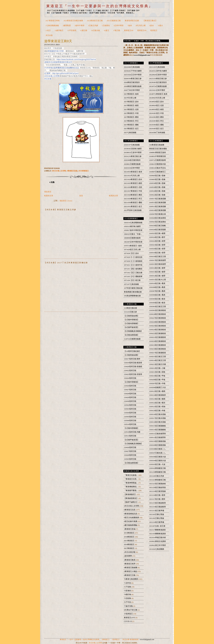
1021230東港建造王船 (158, 472)
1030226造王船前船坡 (158, 322)
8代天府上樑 (141, 26)
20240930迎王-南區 (156, 109)
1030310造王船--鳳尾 (157, 283)
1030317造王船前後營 (158, 260)
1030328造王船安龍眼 (158, 230)
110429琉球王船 (130, 397)
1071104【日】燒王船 (132, 280)
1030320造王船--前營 (157, 249)
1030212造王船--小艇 (157, 368)
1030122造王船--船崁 (157, 403)
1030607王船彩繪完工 (158, 172)
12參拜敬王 (59, 30)
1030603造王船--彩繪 (157, 179)
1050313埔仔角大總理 (132, 226)
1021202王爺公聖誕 (157, 518)
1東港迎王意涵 (130, 529)
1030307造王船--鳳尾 (157, 291)
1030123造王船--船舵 (157, 399)
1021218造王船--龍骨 (157, 495)
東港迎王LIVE (130, 618)
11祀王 (48, 30)
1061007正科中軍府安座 (133, 242)
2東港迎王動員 (130, 560)
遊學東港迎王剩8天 (58, 41)
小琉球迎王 (129, 614)
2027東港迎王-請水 (131, 102)
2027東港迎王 (129, 548)
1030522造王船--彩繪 (157, 195)
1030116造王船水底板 (157, 422)
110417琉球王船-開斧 (132, 359)
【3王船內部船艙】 (131, 324)
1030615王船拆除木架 (158, 164)
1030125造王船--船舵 (157, 391)
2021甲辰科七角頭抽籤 (133, 210)
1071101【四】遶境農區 (133, 269)
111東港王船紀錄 (130, 308)
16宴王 (107, 30)
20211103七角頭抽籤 (157, 67)
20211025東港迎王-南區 (133, 183)
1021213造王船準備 (157, 511)
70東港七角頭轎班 (131, 579)
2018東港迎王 (129, 537)
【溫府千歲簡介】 (131, 502)
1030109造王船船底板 (158, 445)
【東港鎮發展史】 (131, 498)
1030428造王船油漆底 (158, 218)
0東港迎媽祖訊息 (131, 514)
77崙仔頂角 (129, 606)
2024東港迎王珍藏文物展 (73, 21)
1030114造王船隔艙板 (157, 430)
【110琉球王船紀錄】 (132, 351)
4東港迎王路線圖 (131, 568)
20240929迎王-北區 (156, 106)
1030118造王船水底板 (157, 414)
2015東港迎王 (84, 171)
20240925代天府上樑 (157, 98)
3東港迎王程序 (130, 564)
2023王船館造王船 (114, 21)
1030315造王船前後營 (158, 264)
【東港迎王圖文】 (150, 21)
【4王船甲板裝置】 (131, 327)
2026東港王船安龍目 (132, 82)
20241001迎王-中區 (156, 113)
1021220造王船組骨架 (158, 488)
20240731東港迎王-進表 (158, 94)
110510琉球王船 (130, 424)
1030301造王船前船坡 (158, 310)
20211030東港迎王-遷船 (133, 203)
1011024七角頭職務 (157, 549)
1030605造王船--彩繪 (157, 176)
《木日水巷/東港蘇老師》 (130, 639)
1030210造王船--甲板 (157, 376)
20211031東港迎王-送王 (133, 207)
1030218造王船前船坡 (158, 349)
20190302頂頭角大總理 (133, 149)
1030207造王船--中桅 (157, 384)
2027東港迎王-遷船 (131, 125)
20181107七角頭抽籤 (132, 145)
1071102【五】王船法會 (133, 273)
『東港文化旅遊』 (131, 475)
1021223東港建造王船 (158, 480)
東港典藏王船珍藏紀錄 (133, 292)
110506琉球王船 (130, 421)
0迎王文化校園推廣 (132, 518)
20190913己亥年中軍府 (133, 153)
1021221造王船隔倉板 (158, 484)
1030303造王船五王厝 (158, 307)
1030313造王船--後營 (157, 272)
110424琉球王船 (130, 378)
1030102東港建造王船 (158, 468)
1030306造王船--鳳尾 (157, 295)
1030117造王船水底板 (157, 418)
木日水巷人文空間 (95, 643)
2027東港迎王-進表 (131, 94)
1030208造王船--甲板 (157, 380)
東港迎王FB (129, 30)
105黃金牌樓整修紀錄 (132, 296)
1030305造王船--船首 (157, 299)
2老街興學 (128, 556)
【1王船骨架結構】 (131, 316)
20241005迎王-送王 (156, 129)
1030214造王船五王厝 (158, 360)
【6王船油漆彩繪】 (131, 335)
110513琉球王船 (130, 436)
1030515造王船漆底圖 (158, 203)
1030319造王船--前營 (157, 253)
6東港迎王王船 (130, 575)
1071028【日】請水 (131, 253)
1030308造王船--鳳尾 (157, 287)
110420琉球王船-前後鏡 (133, 367)
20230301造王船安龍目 (158, 82)
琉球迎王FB (142, 30)
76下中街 (128, 602)
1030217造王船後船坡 (158, 353)
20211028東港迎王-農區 (133, 195)
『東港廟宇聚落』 (131, 491)
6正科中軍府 (119, 26)
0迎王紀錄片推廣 (131, 521)
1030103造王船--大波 (157, 464)
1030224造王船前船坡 (158, 330)
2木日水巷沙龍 (130, 552)
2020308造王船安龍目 (132, 160)
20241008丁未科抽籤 (157, 133)
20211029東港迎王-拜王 (133, 199)
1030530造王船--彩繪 (157, 183)
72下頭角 (128, 587)
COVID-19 (128, 621)
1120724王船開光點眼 (132, 339)
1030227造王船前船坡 (158, 318)
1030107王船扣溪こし (158, 453)
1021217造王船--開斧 (157, 499)
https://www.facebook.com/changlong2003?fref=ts (76, 59)
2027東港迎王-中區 (131, 113)
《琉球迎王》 (116, 639)
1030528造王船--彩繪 (157, 187)
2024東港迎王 (129, 545)
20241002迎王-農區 (156, 117)
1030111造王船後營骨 (157, 437)
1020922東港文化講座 (158, 541)
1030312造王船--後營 (157, 276)
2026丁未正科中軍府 (132, 90)
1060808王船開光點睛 (132, 238)
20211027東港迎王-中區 (133, 191)
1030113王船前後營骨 (157, 434)
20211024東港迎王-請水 (133, 179)
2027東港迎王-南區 (131, 106)
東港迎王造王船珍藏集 (158, 149)
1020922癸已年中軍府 (158, 545)
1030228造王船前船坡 (158, 314)
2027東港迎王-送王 (131, 129)
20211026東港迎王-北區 (133, 187)
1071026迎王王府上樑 (132, 250)
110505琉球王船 (130, 417)
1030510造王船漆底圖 (158, 210)
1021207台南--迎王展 (157, 526)
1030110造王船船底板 (157, 441)
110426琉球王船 (130, 386)
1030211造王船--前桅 (157, 372)
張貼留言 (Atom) (66, 201)
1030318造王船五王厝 (158, 257)
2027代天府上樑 (130, 98)
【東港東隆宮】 (130, 494)
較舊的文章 (113, 196)
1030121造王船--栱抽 (157, 407)
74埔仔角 (128, 595)
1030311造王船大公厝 (157, 280)
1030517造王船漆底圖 (158, 199)
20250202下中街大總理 (133, 71)
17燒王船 (117, 30)
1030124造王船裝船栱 (158, 395)
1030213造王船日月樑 (158, 364)
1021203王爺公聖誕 (157, 514)
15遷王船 (84, 30)
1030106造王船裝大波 (158, 457)
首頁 (81, 196)
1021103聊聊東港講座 (157, 534)
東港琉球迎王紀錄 (132, 21)
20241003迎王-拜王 (156, 121)
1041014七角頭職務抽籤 (133, 223)
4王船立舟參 (93, 26)
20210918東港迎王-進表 (133, 172)
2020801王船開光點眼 (132, 164)
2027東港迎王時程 (53, 21)
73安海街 (128, 591)
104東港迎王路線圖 (157, 145)
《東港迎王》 (106, 639)
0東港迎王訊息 (72, 171)
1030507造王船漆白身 (158, 214)
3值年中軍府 (79, 26)
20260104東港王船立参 (133, 79)
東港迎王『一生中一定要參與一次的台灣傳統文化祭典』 (100, 6)
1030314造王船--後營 (157, 268)
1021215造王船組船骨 (158, 503)
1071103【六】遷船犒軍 (133, 276)
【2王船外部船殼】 (131, 320)
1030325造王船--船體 (157, 233)
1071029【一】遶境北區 (133, 257)
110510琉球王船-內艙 (132, 432)
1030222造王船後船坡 (158, 333)
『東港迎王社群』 (131, 479)
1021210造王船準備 (157, 522)
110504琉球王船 (130, 413)
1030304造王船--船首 (157, 303)
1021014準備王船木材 (158, 538)
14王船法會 (96, 30)
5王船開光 (106, 26)
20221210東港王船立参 (158, 79)
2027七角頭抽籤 (130, 133)
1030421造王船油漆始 (158, 222)
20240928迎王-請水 (156, 102)
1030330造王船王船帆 (158, 226)
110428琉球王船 (130, 394)
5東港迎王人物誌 (131, 571)
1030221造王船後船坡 (158, 337)
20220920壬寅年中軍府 (158, 75)
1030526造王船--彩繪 (157, 191)
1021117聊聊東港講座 (157, 530)
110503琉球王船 (130, 409)
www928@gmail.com (142, 55)
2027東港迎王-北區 (131, 109)
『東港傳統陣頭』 (131, 487)
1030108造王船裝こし (158, 449)
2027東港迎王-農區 (131, 117)
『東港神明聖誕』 (131, 483)
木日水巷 (49, 35)
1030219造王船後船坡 (158, 345)
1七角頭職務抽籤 (52, 26)
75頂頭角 (128, 598)
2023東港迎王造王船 (95, 21)
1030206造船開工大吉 (158, 387)
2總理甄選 (67, 26)
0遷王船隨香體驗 (131, 525)
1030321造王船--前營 (157, 245)
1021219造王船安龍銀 (158, 491)
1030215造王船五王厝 (158, 357)
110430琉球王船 (130, 401)
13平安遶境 (72, 30)
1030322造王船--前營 (157, 241)
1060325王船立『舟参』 (133, 234)
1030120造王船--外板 (157, 411)
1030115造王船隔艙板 (157, 426)
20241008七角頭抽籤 (132, 67)
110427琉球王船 (130, 390)
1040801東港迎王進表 (158, 153)
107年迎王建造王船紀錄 (133, 288)
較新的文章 (49, 196)
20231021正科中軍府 (157, 90)
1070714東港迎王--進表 (133, 246)
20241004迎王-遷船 (156, 125)
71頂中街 (128, 583)
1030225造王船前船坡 (158, 326)
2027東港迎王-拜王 (131, 121)
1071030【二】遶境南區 (133, 261)
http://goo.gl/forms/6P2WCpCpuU (65, 73)
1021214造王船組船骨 (158, 507)
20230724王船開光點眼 (158, 86)
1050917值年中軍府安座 (133, 230)
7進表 (130, 26)
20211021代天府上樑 (132, 176)
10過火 (160, 26)
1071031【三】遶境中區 (133, 265)
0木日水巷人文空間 (59, 171)
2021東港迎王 (129, 541)
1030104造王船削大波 (158, 461)
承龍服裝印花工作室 (56, 51)
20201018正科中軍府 (132, 168)
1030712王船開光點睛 (158, 160)
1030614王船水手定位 (158, 168)
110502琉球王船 (130, 405)
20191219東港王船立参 (133, 156)
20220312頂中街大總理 (158, 71)
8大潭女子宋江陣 (131, 610)
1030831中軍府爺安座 (158, 156)
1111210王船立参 (130, 312)
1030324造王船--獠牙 (157, 237)
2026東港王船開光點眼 (133, 86)
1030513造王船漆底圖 (158, 207)
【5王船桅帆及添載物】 (133, 331)
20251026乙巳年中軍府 (133, 75)
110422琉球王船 (130, 371)
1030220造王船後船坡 (158, 341)
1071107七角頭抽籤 (131, 284)
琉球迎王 (154, 30)
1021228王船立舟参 (157, 476)
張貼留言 (48, 192)
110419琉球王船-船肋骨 (133, 363)
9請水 (152, 26)
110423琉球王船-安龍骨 (133, 374)
